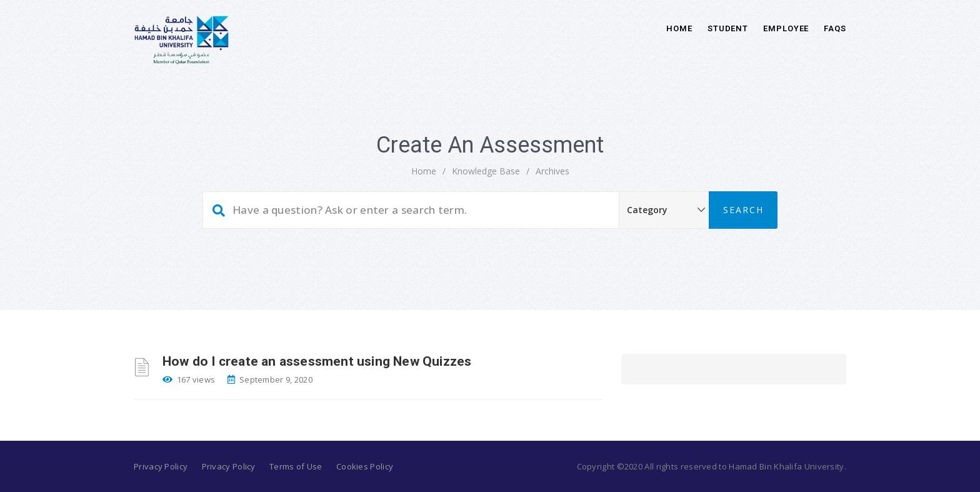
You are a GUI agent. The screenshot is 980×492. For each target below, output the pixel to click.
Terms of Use (296, 466)
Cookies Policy (365, 466)
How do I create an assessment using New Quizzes (317, 361)
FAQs (835, 28)
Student (728, 28)
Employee (786, 28)
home (424, 171)
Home (679, 28)
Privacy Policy (161, 466)
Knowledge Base (486, 171)
